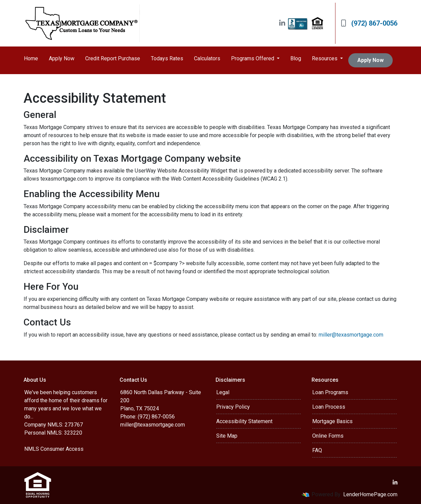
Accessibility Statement (244, 421)
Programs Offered (253, 58)
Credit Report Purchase (113, 58)
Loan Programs (330, 392)
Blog (296, 58)
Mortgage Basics (332, 421)
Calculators (207, 58)
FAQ (317, 450)
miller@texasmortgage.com (351, 335)
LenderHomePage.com (370, 494)
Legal (223, 392)
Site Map (227, 436)
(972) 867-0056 (369, 23)
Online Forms (328, 436)
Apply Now (62, 58)
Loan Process (329, 407)
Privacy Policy (233, 407)
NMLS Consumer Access (54, 449)
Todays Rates (167, 58)
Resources (325, 58)
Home (31, 58)
